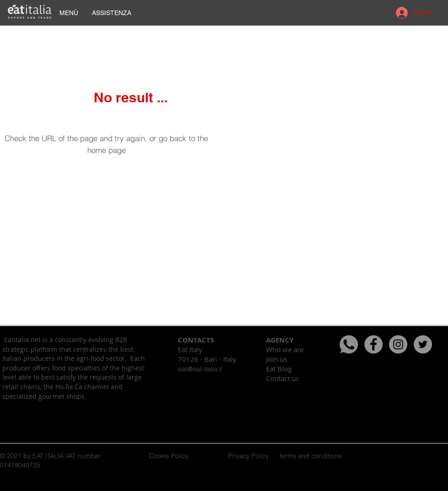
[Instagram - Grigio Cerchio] (398, 344)
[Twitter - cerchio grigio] (423, 344)
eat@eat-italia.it (200, 369)
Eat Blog (279, 369)
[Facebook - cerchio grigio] (373, 344)
